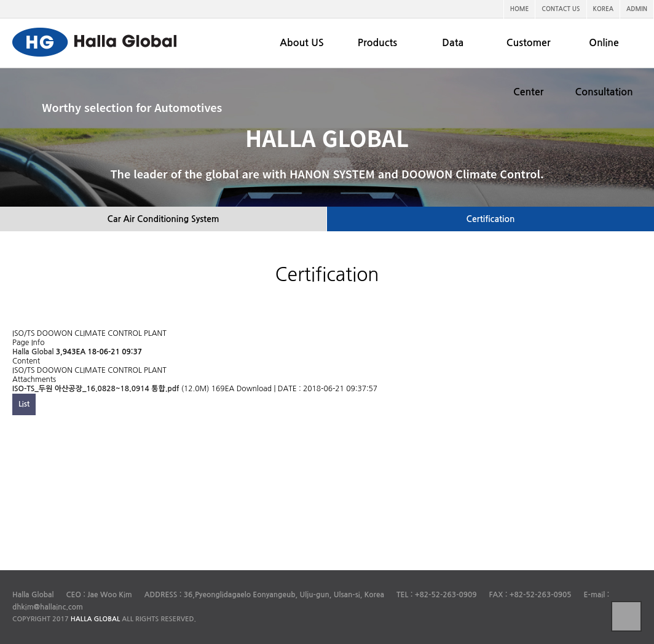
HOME (520, 9)
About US (301, 43)
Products (377, 43)
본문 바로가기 (0, 0)
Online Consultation (604, 67)
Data (453, 43)
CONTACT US (561, 9)
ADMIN (637, 9)
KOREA (604, 9)
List (24, 404)
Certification (491, 219)
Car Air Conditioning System (163, 219)
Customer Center (529, 67)
